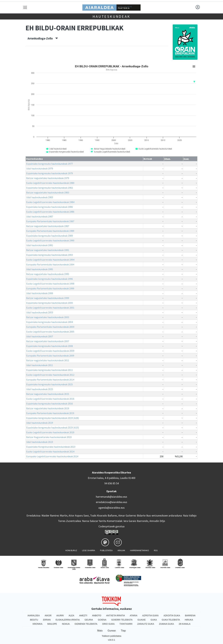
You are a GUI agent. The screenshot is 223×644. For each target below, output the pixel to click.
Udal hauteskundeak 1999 (40, 293)
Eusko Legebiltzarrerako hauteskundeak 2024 (50, 452)
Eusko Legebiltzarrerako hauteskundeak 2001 (50, 308)
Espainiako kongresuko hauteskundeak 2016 (49, 404)
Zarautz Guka (146, 624)
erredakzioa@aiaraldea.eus (111, 502)
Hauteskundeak (111, 16)
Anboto (97, 616)
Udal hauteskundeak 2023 (40, 442)
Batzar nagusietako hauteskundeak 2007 (48, 341)
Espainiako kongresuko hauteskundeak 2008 (49, 346)
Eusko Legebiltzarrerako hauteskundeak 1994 (50, 260)
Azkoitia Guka (172, 616)
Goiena (102, 620)
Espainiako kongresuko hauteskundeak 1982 (49, 188)
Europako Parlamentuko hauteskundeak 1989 (50, 231)
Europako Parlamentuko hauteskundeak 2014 (50, 380)
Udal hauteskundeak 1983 (40, 197)
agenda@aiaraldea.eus (111, 508)
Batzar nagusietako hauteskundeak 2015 (48, 394)
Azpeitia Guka (150, 616)
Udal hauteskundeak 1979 (40, 169)
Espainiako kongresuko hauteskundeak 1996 (49, 279)
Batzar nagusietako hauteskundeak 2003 (48, 317)
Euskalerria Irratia (68, 620)
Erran (47, 620)
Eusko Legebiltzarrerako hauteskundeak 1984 (50, 202)
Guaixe (142, 620)
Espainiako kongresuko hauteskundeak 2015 (49, 384)
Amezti (83, 616)
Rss (156, 550)
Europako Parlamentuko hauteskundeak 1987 (50, 221)
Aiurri (60, 616)
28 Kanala (185, 624)
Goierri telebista (122, 620)
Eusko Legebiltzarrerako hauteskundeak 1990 (50, 240)
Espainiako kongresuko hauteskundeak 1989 (49, 236)
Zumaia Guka (166, 624)
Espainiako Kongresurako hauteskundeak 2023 (51, 447)
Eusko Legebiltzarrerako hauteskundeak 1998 (50, 284)
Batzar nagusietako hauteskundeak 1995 (48, 274)
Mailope (52, 624)
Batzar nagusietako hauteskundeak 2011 (48, 360)
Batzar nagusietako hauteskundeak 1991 (48, 250)
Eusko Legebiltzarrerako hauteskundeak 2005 (50, 332)
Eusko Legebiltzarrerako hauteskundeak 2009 (50, 351)
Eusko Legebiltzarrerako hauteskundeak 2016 (50, 399)
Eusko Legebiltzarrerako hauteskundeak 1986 (50, 212)
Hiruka (189, 620)
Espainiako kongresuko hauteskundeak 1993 (49, 255)
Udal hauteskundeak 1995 (40, 269)
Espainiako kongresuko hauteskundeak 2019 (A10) (52, 428)
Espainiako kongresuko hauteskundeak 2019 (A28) (52, 418)
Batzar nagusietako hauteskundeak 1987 (48, 226)
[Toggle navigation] (25, 7)
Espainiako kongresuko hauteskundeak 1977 (49, 164)
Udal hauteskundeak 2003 (40, 312)
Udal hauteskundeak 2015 (40, 389)
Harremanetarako (140, 550)
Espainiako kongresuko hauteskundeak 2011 (49, 370)
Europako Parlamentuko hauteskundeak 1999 (50, 288)
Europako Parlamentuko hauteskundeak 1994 (50, 264)
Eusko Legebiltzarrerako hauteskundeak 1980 (50, 183)
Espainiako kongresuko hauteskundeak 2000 (49, 303)
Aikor (48, 616)
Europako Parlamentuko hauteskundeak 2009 (50, 356)
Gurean (112, 631)
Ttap (123, 631)
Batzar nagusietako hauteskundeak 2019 (48, 408)
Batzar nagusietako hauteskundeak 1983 (48, 192)
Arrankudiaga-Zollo (43, 38)
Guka (154, 620)
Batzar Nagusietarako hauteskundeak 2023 (49, 437)
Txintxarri (126, 624)
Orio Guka (108, 624)
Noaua (66, 624)
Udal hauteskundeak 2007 (40, 336)
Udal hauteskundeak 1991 (40, 245)
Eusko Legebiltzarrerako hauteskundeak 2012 (50, 375)
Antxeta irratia (116, 616)
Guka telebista (171, 620)
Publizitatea (106, 550)
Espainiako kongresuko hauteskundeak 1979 (49, 173)
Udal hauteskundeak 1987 (40, 216)
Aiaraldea (34, 616)
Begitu (34, 620)
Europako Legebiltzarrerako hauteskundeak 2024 (52, 456)
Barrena (190, 616)
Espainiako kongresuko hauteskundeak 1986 (49, 207)
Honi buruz (71, 550)
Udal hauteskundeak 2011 (40, 365)
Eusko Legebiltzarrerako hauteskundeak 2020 (50, 432)
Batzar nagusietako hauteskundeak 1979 (48, 178)
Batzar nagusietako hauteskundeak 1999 (48, 298)
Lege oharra (89, 550)
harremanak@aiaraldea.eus (111, 497)
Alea (71, 616)
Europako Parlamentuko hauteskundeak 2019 (50, 413)
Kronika (38, 624)
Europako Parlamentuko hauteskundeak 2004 (50, 327)
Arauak (121, 550)
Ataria (134, 616)
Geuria (89, 620)
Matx (100, 631)
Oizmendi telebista (86, 624)
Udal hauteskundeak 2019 (40, 423)
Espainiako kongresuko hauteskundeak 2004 (49, 322)
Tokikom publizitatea (111, 636)
